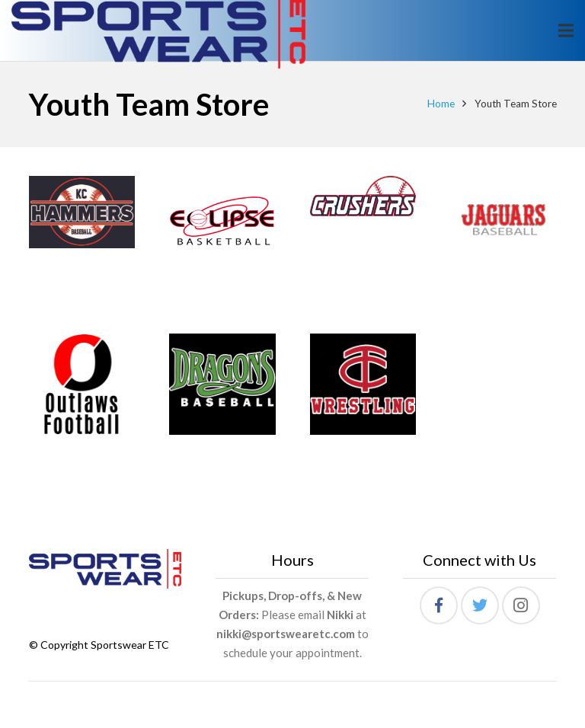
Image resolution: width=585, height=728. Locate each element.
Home (441, 104)
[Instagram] (521, 605)
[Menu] (566, 30)
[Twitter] (480, 605)
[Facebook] (439, 605)
